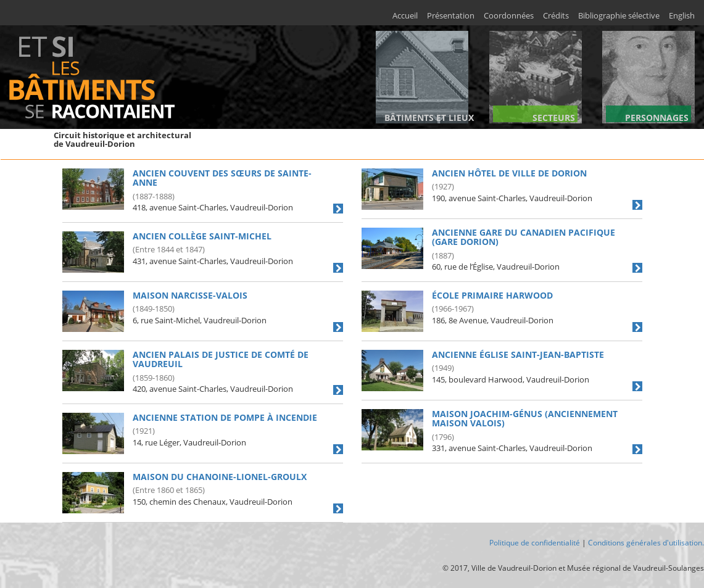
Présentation (451, 16)
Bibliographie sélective (619, 16)
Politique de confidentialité (535, 543)
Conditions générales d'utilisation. (646, 543)
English (682, 16)
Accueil (405, 16)
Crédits (556, 16)
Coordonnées (509, 16)
